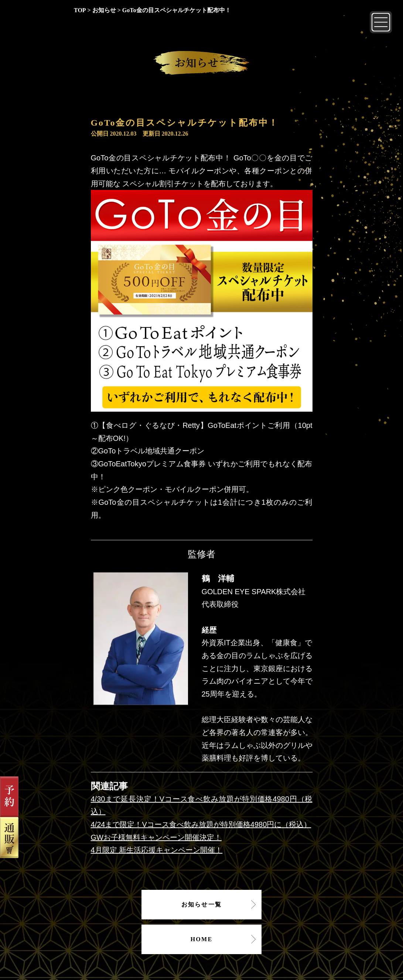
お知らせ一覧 (201, 904)
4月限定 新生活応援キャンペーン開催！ (157, 850)
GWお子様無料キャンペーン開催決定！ (156, 837)
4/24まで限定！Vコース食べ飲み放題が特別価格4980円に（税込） (201, 824)
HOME (202, 939)
